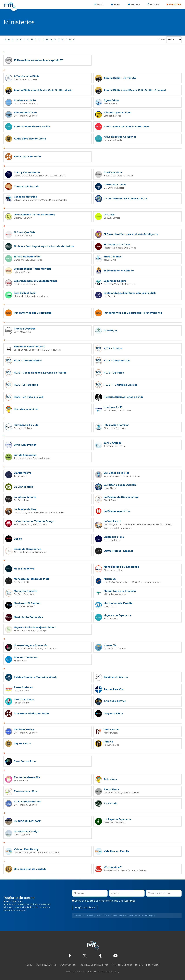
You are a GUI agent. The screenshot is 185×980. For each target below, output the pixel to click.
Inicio (29, 964)
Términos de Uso (121, 964)
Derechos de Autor (147, 964)
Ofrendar (175, 4)
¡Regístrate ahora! (85, 907)
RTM (96, 971)
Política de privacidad (94, 964)
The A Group (115, 971)
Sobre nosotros (46, 964)
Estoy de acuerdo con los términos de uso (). (104, 900)
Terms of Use (144, 915)
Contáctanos (68, 964)
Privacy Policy (129, 915)
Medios (162, 40)
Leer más (129, 900)
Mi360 (117, 4)
